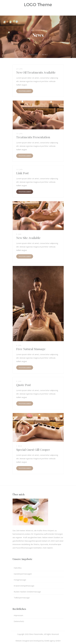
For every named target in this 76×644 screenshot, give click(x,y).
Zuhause (33, 54)
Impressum (18, 615)
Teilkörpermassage (22, 598)
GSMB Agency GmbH (52, 641)
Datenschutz (19, 621)
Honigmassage (20, 580)
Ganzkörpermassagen (23, 574)
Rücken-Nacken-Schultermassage (27, 592)
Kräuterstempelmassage (24, 586)
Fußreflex (18, 568)
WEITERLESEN (25, 91)
